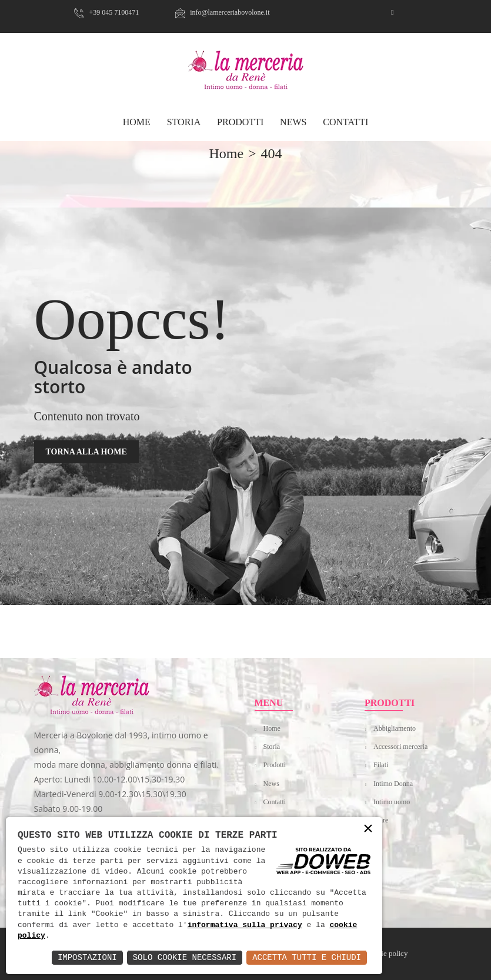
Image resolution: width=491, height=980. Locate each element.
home (226, 153)
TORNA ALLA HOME (86, 452)
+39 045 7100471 (106, 12)
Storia (184, 122)
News (293, 122)
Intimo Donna (393, 784)
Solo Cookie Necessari (185, 957)
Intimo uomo (392, 802)
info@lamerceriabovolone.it (222, 12)
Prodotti (240, 122)
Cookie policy (386, 953)
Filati (381, 765)
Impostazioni (87, 957)
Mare (381, 820)
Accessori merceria (400, 747)
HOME (137, 122)
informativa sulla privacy (245, 925)
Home (272, 728)
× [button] (368, 829)
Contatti (345, 122)
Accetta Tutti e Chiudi (307, 957)
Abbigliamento (395, 728)
